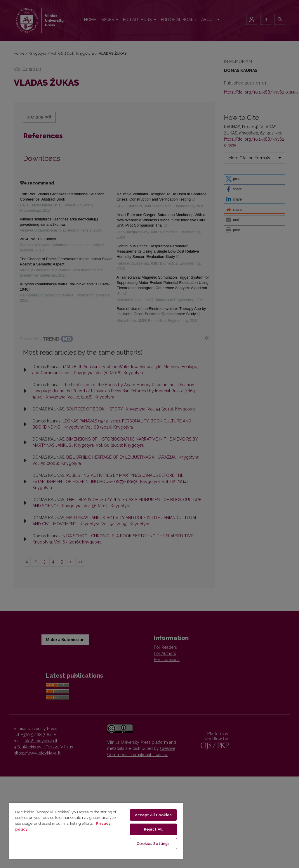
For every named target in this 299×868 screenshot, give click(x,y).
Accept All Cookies (153, 815)
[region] (96, 831)
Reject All (153, 829)
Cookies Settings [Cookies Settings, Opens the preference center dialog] (153, 844)
